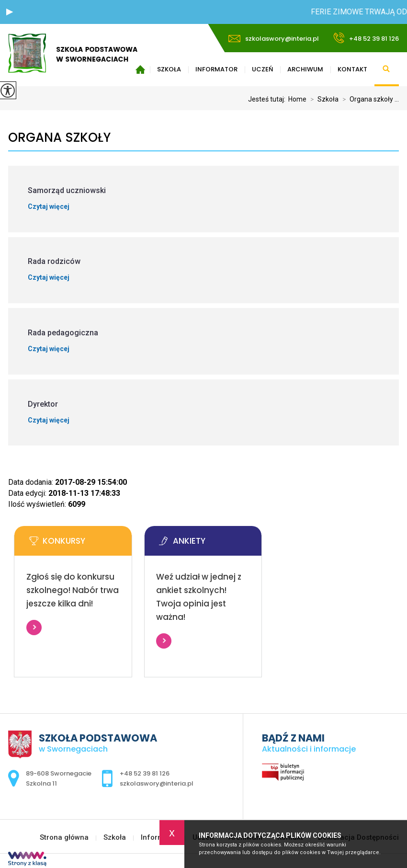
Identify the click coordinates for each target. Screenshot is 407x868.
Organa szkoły (59, 138)
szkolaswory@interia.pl (274, 39)
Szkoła (169, 69)
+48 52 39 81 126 (366, 38)
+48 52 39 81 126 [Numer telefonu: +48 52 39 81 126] (145, 773)
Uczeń (262, 69)
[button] (10, 12)
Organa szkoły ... (369, 99)
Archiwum (305, 69)
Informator (216, 69)
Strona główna (64, 838)
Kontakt (352, 69)
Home (297, 99)
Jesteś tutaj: (268, 99)
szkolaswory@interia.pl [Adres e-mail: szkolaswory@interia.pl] (157, 783)
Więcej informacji (34, 628)
